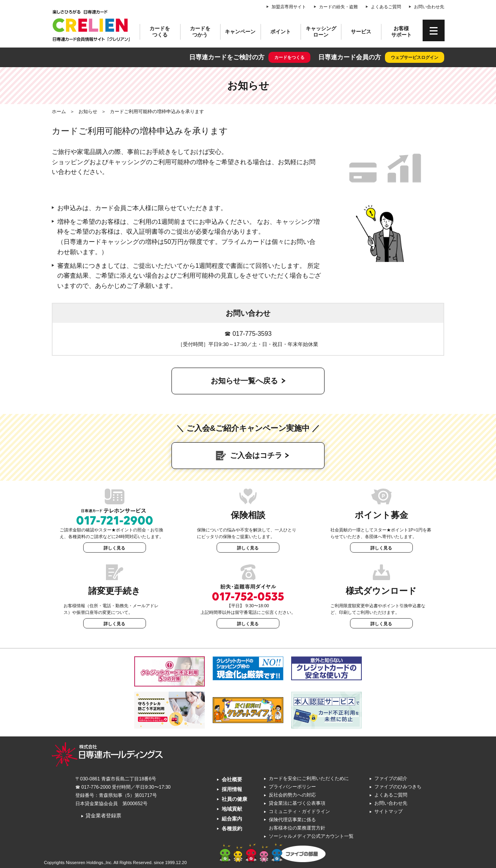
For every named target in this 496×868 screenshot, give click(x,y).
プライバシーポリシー (292, 787)
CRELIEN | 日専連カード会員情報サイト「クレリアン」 (91, 26)
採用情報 (232, 789)
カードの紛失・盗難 (338, 7)
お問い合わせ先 (429, 7)
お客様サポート (401, 32)
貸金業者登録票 (101, 816)
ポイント (281, 32)
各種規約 (232, 829)
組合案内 (232, 819)
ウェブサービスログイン (415, 57)
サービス (361, 32)
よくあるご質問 (386, 7)
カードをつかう (200, 32)
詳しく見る (114, 548)
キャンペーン (240, 32)
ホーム (59, 112)
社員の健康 (234, 799)
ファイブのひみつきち (398, 787)
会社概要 (232, 779)
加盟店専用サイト (289, 7)
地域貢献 (232, 809)
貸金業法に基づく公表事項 (297, 803)
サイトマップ (388, 811)
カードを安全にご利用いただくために (309, 778)
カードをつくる (160, 32)
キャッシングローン (321, 32)
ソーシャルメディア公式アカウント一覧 (311, 836)
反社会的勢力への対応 (292, 795)
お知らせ (88, 112)
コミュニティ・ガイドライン (299, 811)
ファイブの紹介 (391, 778)
